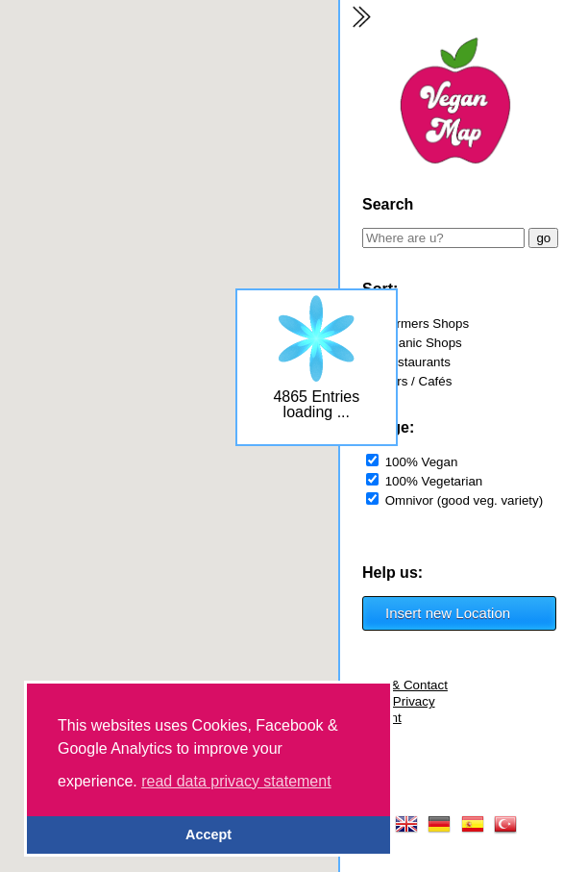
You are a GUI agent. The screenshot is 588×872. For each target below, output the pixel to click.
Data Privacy (399, 701)
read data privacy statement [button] (236, 781)
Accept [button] (208, 835)
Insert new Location (448, 613)
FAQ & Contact (405, 685)
